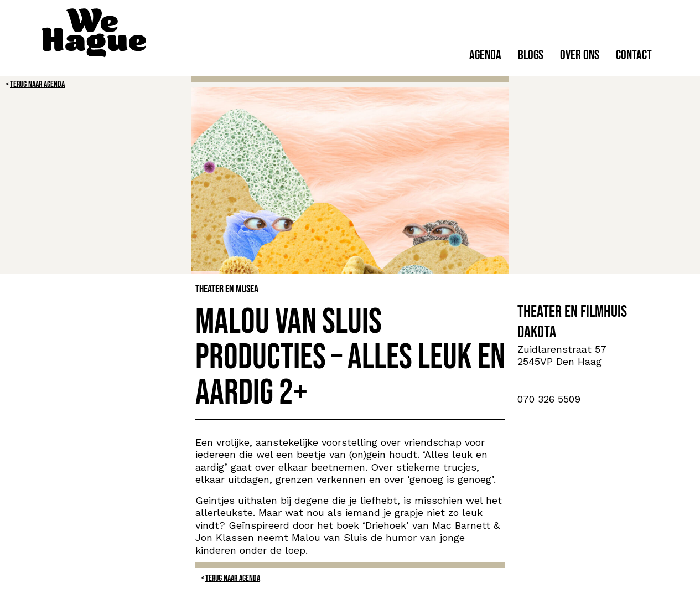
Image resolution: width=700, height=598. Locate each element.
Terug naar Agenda (37, 84)
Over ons (580, 55)
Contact (634, 55)
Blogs (531, 55)
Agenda (485, 55)
